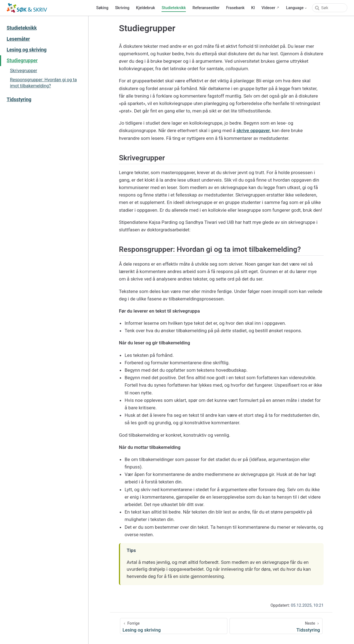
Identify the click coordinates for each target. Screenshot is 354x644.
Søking (102, 8)
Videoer (269, 8)
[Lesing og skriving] (174, 626)
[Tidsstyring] (276, 626)
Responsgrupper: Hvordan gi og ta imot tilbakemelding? (43, 83)
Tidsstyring (19, 100)
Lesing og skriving (27, 50)
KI (253, 8)
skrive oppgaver (253, 130)
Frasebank (235, 8)
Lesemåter (18, 39)
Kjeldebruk (146, 8)
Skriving (122, 8)
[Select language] (297, 8)
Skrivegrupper (24, 71)
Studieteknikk (174, 8)
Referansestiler (206, 8)
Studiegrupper (22, 61)
